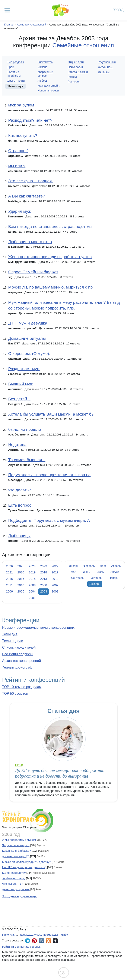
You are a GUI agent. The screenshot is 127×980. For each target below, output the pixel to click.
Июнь (86, 572)
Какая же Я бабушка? (16, 851)
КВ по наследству (14, 873)
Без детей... (19, 399)
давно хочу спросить (16, 889)
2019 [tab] (32, 572)
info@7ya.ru (10, 935)
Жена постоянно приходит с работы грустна (50, 257)
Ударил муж (20, 211)
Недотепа (17, 445)
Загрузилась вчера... (16, 845)
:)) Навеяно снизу (14, 878)
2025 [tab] (21, 566)
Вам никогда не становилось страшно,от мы (50, 227)
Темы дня (10, 634)
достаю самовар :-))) (16, 856)
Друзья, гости (16, 81)
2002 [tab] (55, 591)
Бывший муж (20, 384)
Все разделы (16, 62)
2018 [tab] (44, 572)
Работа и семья (78, 72)
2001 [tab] (32, 598)
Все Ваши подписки (18, 654)
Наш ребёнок (32, 947)
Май (73, 572)
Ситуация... (105, 67)
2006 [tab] (9, 591)
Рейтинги (8, 947)
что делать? (20, 490)
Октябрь (96, 578)
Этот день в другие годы (20, 896)
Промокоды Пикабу (55, 935)
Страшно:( (18, 151)
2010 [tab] (21, 585)
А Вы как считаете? (27, 196)
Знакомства (45, 62)
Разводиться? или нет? (30, 120)
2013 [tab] (44, 579)
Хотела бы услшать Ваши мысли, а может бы (51, 414)
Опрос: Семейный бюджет (33, 272)
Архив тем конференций (21, 661)
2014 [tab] (32, 579)
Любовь (42, 81)
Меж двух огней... (49, 86)
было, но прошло (24, 429)
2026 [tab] (9, 566)
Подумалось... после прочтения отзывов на (49, 475)
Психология (75, 67)
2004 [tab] (32, 591)
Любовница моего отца (30, 242)
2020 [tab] (21, 572)
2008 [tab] (44, 585)
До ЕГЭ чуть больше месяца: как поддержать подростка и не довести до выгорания (60, 773)
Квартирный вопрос (45, 74)
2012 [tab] (55, 579)
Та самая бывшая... (27, 460)
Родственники (107, 62)
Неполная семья (48, 91)
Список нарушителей (19, 647)
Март (103, 566)
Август (115, 572)
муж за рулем (21, 105)
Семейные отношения (83, 45)
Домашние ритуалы (27, 338)
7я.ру (55, 941)
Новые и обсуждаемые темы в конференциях (38, 628)
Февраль (89, 566)
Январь (74, 566)
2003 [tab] (44, 591)
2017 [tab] (55, 572)
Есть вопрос (20, 505)
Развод (72, 77)
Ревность (74, 82)
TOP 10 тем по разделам (22, 687)
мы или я (17, 166)
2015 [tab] (21, 579)
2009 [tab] (32, 585)
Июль (100, 572)
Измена (42, 67)
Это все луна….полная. (30, 181)
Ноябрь (114, 578)
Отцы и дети (76, 62)
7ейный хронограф (17, 667)
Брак (11, 67)
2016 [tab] (9, 579)
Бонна (19, 947)
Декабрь (95, 584)
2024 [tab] (32, 566)
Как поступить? (23, 135)
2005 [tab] (21, 591)
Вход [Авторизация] (118, 10)
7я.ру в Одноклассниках (48, 941)
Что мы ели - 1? (13, 884)
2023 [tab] (44, 566)
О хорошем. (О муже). (29, 354)
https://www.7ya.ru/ (31, 935)
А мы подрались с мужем (19, 840)
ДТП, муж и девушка (28, 323)
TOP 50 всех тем (15, 693)
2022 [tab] (55, 566)
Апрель (116, 566)
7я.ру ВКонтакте (41, 941)
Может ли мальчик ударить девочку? (27, 862)
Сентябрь (77, 578)
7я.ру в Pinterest (34, 941)
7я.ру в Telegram (28, 941)
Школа (19, 765)
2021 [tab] (9, 572)
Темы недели (13, 641)
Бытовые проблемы (14, 74)
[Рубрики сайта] (7, 10)
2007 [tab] (55, 585)
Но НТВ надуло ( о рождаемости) (24, 867)
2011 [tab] (9, 585)
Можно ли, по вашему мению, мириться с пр (50, 287)
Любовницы (19, 536)
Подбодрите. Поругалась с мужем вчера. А (49, 520)
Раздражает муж (24, 369)
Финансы (104, 72)
